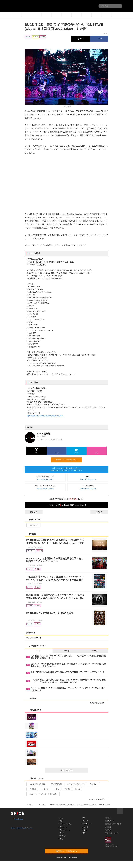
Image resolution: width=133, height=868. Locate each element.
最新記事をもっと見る (98, 703)
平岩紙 (66, 789)
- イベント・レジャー (66, 824)
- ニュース (85, 821)
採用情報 (108, 827)
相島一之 (44, 789)
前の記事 (31, 512)
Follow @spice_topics (45, 479)
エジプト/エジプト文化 (75, 784)
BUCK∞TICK (33, 525)
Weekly (66, 651)
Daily (39, 651)
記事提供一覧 (110, 821)
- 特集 (84, 833)
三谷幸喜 (32, 789)
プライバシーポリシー (113, 833)
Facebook (18, 819)
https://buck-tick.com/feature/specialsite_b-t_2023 (45, 416)
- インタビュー (86, 824)
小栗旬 (56, 789)
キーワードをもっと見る (98, 799)
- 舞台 (61, 821)
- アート (62, 833)
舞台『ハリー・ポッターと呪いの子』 (43, 794)
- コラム (84, 830)
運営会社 (108, 818)
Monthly (94, 651)
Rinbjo (77, 789)
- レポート (85, 827)
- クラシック (63, 827)
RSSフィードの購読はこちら (68, 460)
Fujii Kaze (93, 784)
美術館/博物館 (55, 784)
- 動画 (84, 818)
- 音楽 (61, 818)
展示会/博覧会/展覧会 (37, 784)
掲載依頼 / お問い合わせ (113, 824)
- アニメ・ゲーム (64, 830)
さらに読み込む (73, 771)
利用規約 (108, 830)
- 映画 (61, 839)
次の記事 (102, 512)
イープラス (29, 805)
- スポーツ (62, 836)
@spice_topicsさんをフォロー (22, 828)
